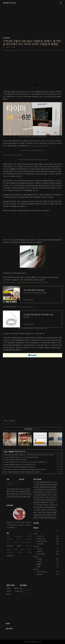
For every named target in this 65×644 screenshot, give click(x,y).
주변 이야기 (41, 574)
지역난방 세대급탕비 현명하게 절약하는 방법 (15, 460)
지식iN (17, 591)
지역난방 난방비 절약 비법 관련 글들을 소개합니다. (19, 497)
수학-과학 (41, 549)
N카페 (9, 594)
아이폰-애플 (41, 544)
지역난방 (11, 452)
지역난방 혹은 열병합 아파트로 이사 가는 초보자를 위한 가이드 (19, 465)
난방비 (16, 549)
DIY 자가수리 (42, 536)
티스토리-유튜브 (42, 554)
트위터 (9, 591)
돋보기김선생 (33, 642)
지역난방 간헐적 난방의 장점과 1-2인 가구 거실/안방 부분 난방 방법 (21, 457)
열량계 (23, 549)
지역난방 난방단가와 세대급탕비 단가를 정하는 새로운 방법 (46, 485)
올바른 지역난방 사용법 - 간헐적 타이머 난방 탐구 (19, 494)
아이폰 (30, 536)
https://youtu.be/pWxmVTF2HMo (38, 146)
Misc (36, 569)
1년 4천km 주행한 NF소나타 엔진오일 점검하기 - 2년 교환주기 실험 (46, 510)
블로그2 (17, 588)
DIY (20, 546)
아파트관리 (41, 552)
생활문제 (40, 564)
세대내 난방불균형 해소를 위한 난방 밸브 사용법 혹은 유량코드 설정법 (21, 472)
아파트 (19, 539)
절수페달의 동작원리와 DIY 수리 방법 (43, 502)
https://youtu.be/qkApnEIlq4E (12, 155)
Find (6, 452)
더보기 (29, 533)
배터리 (30, 549)
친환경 (40, 567)
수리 (9, 536)
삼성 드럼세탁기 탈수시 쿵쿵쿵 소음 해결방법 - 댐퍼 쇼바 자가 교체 (46, 513)
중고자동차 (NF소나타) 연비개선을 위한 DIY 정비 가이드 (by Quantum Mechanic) (46, 490)
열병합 (9, 549)
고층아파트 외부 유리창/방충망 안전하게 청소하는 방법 (46, 500)
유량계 (30, 553)
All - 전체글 (36, 531)
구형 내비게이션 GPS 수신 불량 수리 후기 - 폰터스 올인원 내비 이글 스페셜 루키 (46, 492)
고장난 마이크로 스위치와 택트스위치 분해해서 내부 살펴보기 (19, 467)
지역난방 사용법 (27, 542)
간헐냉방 (10, 539)
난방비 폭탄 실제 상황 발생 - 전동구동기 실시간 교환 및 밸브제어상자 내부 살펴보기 (25, 470)
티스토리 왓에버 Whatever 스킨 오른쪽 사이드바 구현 (46, 505)
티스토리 (10, 546)
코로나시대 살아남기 (43, 572)
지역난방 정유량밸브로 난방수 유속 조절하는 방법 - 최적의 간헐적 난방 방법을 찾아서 (25, 462)
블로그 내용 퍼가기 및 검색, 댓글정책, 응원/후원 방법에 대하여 (19, 492)
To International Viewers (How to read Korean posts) (19, 489)
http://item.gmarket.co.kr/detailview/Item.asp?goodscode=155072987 (26, 282)
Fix (35, 534)
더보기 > (60, 447)
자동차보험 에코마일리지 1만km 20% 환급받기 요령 (46, 495)
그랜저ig (21, 553)
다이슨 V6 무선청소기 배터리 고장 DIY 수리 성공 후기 (46, 497)
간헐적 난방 (17, 542)
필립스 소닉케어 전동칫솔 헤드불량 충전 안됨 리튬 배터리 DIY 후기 (46, 518)
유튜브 (9, 588)
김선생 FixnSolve (9, 3)
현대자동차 (19, 536)
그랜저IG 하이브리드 (43, 541)
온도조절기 (10, 553)
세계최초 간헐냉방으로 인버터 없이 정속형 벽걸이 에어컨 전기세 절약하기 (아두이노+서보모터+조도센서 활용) (46, 487)
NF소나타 (29, 546)
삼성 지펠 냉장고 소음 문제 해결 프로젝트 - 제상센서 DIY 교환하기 (46, 508)
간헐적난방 (29, 539)
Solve (36, 546)
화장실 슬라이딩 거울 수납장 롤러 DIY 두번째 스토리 (46, 515)
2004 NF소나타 (42, 539)
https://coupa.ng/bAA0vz (25, 307)
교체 (9, 542)
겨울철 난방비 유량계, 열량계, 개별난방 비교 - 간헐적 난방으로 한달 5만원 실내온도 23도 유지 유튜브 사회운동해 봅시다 (34, 455)
